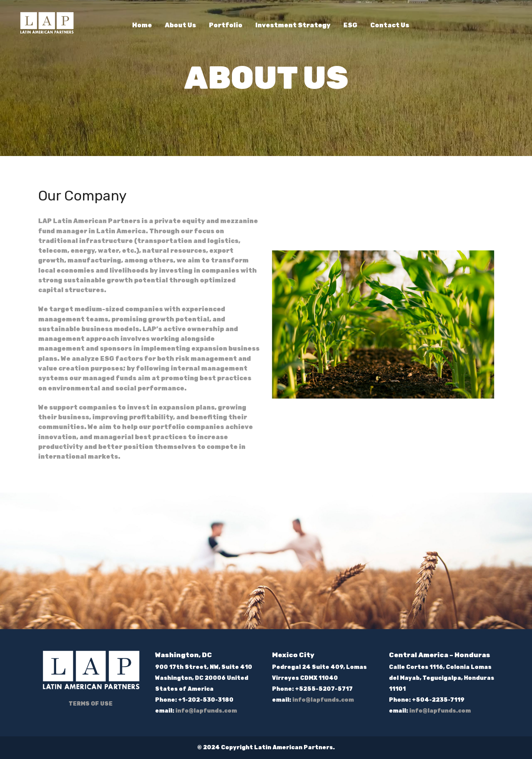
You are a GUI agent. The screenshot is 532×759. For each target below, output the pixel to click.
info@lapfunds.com (206, 711)
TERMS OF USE (91, 704)
